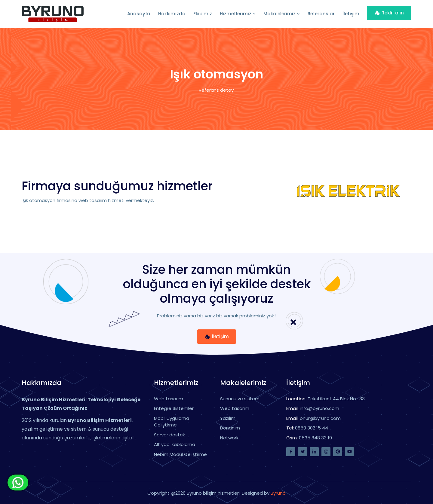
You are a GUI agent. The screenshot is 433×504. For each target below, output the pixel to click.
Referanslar (321, 14)
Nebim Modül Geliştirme (180, 454)
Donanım (230, 428)
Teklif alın (389, 13)
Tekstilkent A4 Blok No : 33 (336, 399)
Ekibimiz (203, 14)
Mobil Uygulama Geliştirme (172, 422)
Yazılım (228, 418)
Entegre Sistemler (174, 408)
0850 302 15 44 (312, 428)
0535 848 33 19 (315, 438)
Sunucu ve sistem (240, 399)
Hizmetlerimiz (238, 14)
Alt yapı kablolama (175, 444)
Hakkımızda (172, 14)
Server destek (169, 435)
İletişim (351, 14)
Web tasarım (169, 399)
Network (229, 438)
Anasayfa (139, 14)
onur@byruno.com (320, 418)
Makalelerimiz (282, 14)
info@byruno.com (319, 408)
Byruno (278, 493)
